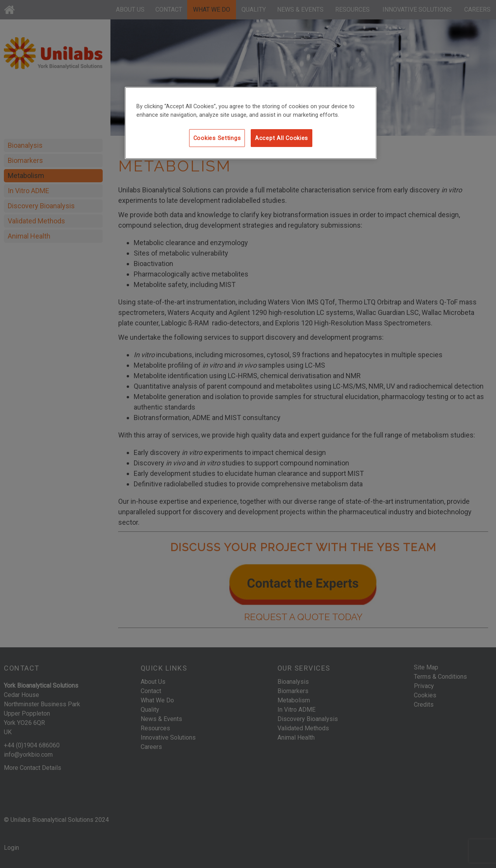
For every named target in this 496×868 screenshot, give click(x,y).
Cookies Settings (217, 138)
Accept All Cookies (282, 138)
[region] (251, 123)
